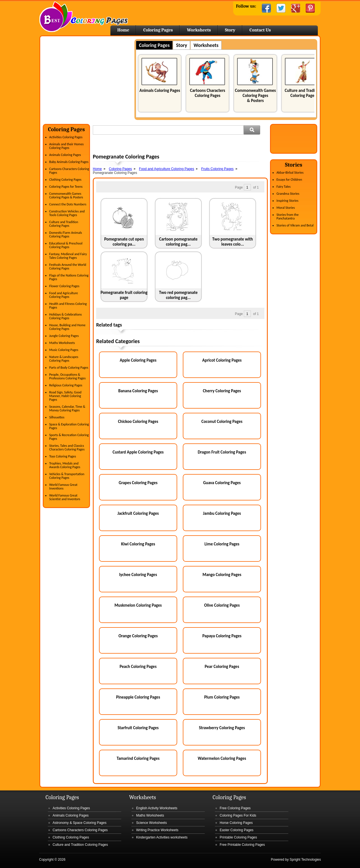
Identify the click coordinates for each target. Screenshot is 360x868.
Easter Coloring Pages (237, 830)
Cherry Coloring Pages (222, 391)
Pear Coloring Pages (222, 667)
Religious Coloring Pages (66, 385)
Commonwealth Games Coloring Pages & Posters (255, 96)
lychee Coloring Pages (138, 575)
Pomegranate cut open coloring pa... (124, 242)
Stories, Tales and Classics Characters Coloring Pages (67, 447)
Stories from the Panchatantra (288, 217)
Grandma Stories (288, 194)
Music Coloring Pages (64, 350)
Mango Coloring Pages (222, 575)
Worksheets (199, 30)
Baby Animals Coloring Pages (69, 162)
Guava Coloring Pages (222, 483)
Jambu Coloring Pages (222, 513)
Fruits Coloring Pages (217, 169)
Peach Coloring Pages (138, 667)
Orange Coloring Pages (138, 636)
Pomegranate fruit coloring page (124, 295)
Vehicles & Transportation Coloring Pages (67, 476)
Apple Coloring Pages (138, 360)
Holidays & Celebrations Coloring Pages (66, 316)
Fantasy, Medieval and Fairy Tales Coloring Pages (68, 256)
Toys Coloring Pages (63, 456)
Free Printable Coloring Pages (242, 845)
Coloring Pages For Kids (238, 815)
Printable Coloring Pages (238, 837)
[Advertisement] (90, 78)
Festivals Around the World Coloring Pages (68, 267)
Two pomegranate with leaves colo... (233, 242)
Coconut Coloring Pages (222, 421)
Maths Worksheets (62, 343)
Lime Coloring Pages (222, 544)
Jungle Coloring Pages (64, 336)
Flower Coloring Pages (64, 286)
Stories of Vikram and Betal (295, 225)
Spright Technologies (305, 860)
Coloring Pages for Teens (66, 187)
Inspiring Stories (287, 201)
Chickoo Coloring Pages (138, 421)
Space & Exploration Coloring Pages (69, 426)
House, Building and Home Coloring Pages (67, 327)
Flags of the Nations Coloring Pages (69, 277)
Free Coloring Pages (235, 808)
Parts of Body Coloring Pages (69, 368)
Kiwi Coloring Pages (138, 544)
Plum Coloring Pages (222, 697)
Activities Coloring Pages (66, 137)
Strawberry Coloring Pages (222, 728)
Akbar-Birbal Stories (290, 173)
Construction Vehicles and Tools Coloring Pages (67, 213)
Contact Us (260, 30)
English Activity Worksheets (157, 808)
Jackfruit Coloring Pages (138, 513)
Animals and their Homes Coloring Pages (67, 146)
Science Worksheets (151, 823)
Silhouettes (57, 417)
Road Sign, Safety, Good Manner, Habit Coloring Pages (65, 396)
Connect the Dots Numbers (68, 204)
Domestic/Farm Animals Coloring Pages (66, 234)
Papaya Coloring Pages (222, 636)
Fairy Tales (283, 187)
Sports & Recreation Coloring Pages (69, 437)
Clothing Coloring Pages (65, 180)
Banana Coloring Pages (138, 391)
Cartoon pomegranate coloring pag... (178, 242)
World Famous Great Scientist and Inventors (65, 497)
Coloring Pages (158, 30)
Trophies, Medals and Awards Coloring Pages (65, 465)
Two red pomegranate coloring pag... (178, 295)
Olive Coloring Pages (222, 605)
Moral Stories (286, 208)
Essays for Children (289, 180)
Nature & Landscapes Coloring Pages (64, 359)
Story (230, 30)
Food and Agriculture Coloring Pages (64, 295)
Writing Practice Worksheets (157, 830)
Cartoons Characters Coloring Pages (207, 93)
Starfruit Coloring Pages (138, 728)
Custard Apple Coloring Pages (138, 452)
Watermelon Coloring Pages (222, 758)
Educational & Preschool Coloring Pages (66, 245)
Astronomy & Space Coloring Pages (79, 823)
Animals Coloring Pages (160, 90)
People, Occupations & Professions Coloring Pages (67, 376)
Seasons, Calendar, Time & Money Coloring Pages (67, 408)
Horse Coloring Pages (236, 823)
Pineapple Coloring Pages (138, 697)
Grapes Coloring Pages (138, 483)
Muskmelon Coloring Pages (138, 605)
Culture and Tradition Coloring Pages (303, 93)
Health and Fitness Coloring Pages (68, 306)
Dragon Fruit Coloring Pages (222, 452)
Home (84, 17)
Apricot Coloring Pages (222, 360)
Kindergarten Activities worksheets (162, 837)
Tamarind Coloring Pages (138, 758)
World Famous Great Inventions (63, 487)
